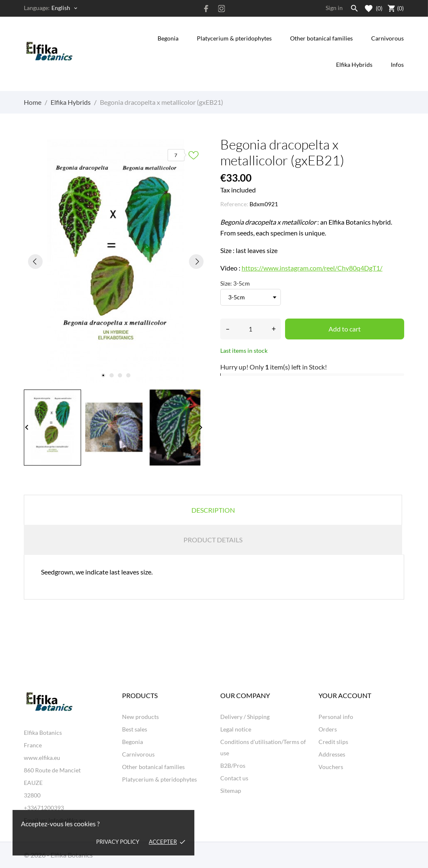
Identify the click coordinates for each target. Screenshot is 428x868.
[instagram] (222, 9)
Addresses (332, 754)
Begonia (168, 38)
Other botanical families (321, 38)
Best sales (135, 729)
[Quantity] (251, 329)
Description (213, 510)
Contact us (234, 778)
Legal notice (236, 729)
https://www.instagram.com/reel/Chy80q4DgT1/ (312, 268)
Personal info (336, 717)
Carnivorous (387, 38)
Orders (328, 729)
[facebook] (206, 9)
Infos (398, 60)
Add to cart (345, 329)
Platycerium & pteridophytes (234, 38)
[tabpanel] (116, 261)
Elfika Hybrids (354, 65)
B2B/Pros (233, 766)
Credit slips (333, 742)
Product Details (213, 540)
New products (140, 717)
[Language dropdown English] (65, 8)
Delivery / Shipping (245, 717)
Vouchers (331, 767)
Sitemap (231, 791)
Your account (345, 695)
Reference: (234, 204)
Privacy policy (118, 842)
